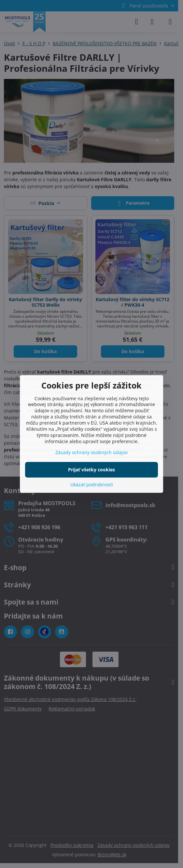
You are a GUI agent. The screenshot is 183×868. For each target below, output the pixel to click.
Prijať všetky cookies (91, 470)
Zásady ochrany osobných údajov (91, 452)
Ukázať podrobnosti (92, 485)
